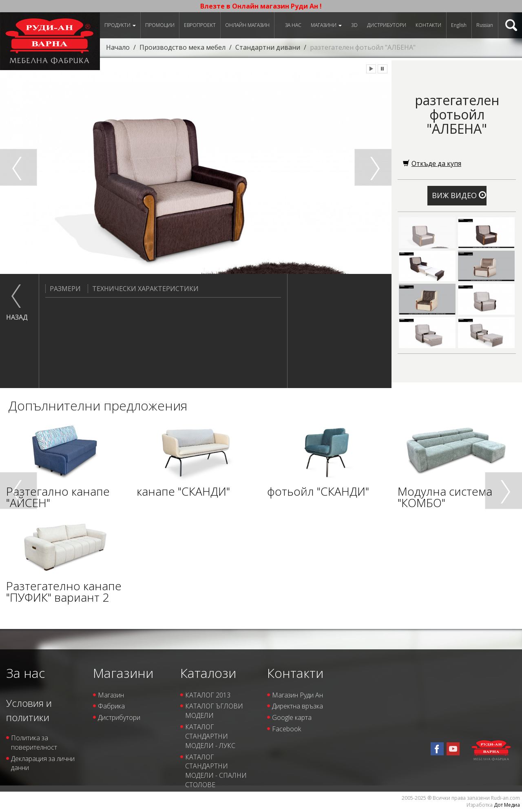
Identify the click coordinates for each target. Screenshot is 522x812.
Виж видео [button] (459, 195)
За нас (293, 25)
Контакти (428, 25)
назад (16, 317)
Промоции (160, 25)
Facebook (286, 729)
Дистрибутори (387, 25)
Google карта (292, 717)
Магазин (111, 695)
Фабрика (111, 706)
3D (354, 25)
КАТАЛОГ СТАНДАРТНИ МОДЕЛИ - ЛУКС (210, 736)
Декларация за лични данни (43, 763)
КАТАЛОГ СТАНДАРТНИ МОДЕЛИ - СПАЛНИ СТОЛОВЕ (216, 771)
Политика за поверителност (34, 742)
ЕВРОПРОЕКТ (200, 25)
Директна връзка (297, 706)
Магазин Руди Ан (297, 695)
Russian (485, 25)
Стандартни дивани (268, 47)
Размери (63, 289)
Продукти (120, 25)
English (459, 25)
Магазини (326, 25)
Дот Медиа (507, 805)
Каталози (208, 673)
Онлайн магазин (247, 25)
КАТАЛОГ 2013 (208, 695)
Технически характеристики (143, 289)
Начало (118, 47)
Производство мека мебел (182, 47)
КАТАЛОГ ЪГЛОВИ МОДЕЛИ (214, 711)
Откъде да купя (432, 163)
